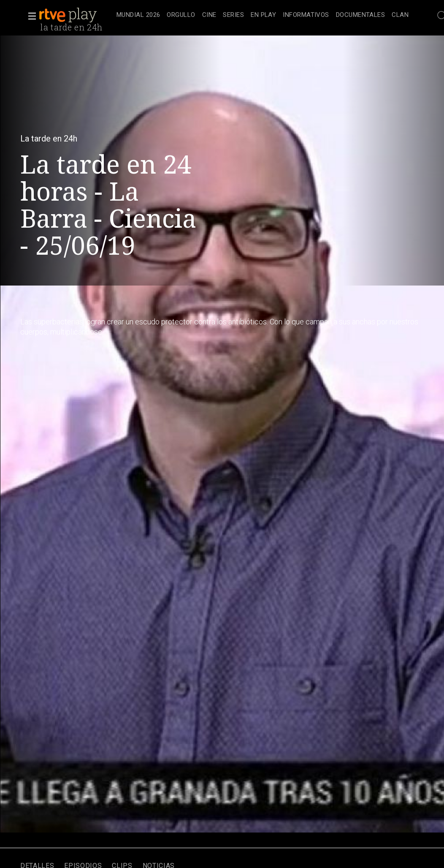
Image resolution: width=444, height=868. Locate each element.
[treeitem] (138, 15)
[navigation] (263, 15)
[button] (30, 16)
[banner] (76, 15)
